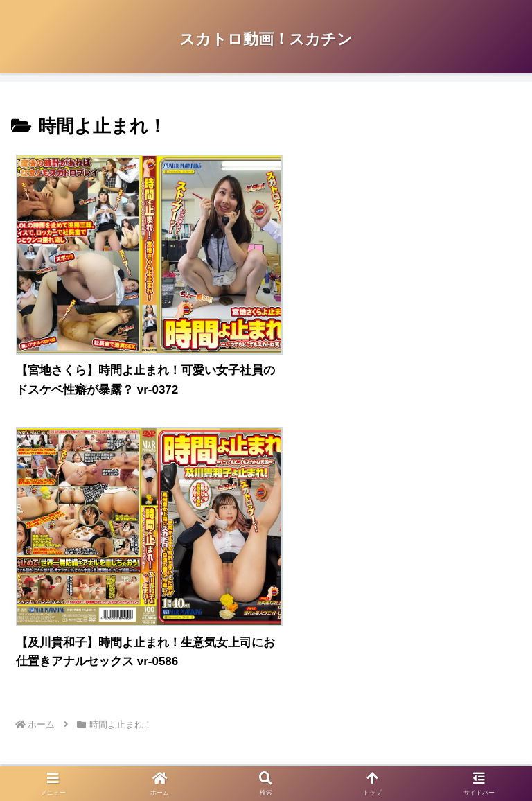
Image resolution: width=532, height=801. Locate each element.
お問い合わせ (393, 707)
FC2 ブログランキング (73, 614)
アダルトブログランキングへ (89, 594)
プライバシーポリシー (139, 707)
